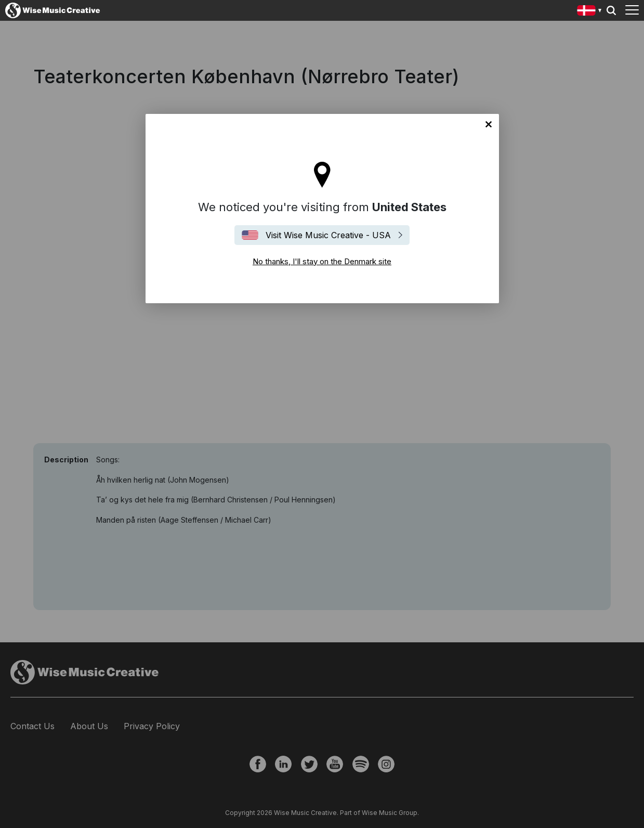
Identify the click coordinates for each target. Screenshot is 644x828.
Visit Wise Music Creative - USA (328, 235)
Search (611, 10)
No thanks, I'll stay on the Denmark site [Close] (489, 124)
